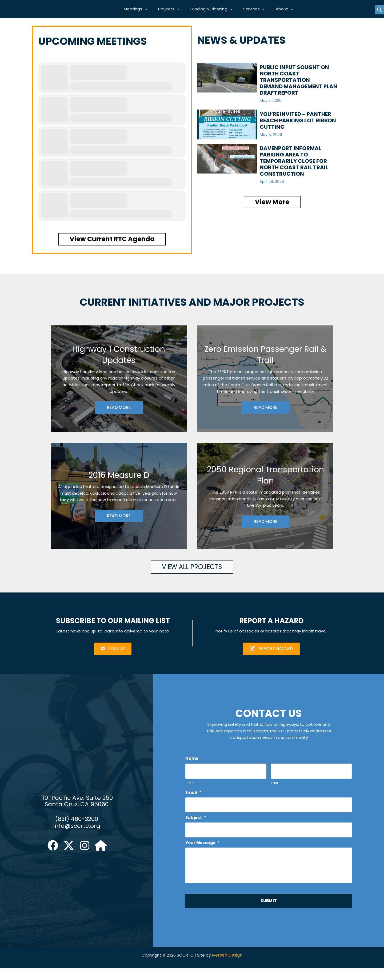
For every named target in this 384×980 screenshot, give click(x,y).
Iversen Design (229, 967)
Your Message (204, 846)
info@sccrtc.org (77, 832)
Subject (196, 821)
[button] (151, 9)
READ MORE (119, 409)
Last (275, 786)
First (189, 786)
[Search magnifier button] (379, 10)
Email (194, 796)
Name (192, 761)
